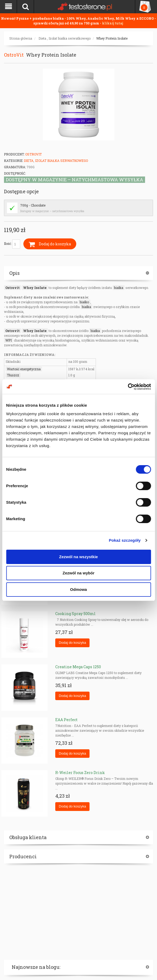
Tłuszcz (13, 375)
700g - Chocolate (33, 205)
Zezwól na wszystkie (79, 557)
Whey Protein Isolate (112, 38)
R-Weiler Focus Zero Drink (80, 773)
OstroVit (14, 55)
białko (84, 302)
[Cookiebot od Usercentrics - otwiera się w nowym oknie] (128, 387)
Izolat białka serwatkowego (70, 38)
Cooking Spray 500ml (75, 614)
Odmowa (78, 589)
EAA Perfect (66, 720)
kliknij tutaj (113, 23)
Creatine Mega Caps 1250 (78, 667)
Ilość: (12, 244)
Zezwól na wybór (78, 573)
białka (119, 288)
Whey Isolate (35, 288)
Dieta (42, 38)
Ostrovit (12, 288)
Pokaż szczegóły (125, 540)
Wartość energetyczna (24, 369)
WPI (9, 340)
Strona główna (21, 38)
